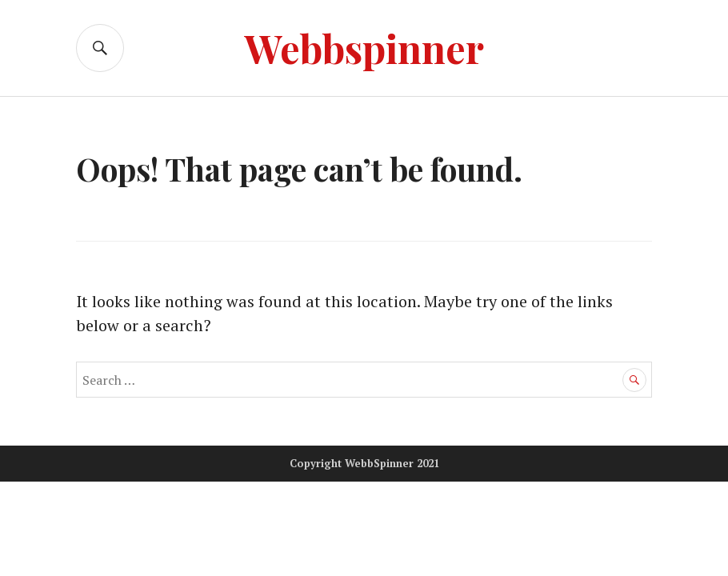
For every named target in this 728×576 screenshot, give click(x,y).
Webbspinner (364, 48)
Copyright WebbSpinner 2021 (364, 463)
